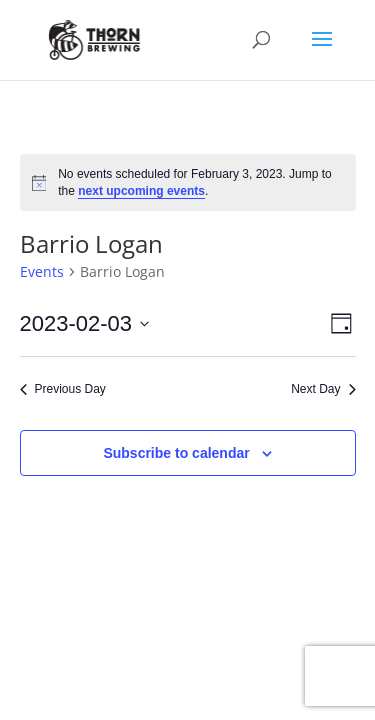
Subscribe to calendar (176, 453)
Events (42, 271)
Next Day (323, 389)
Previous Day (63, 389)
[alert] (188, 182)
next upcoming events (141, 191)
